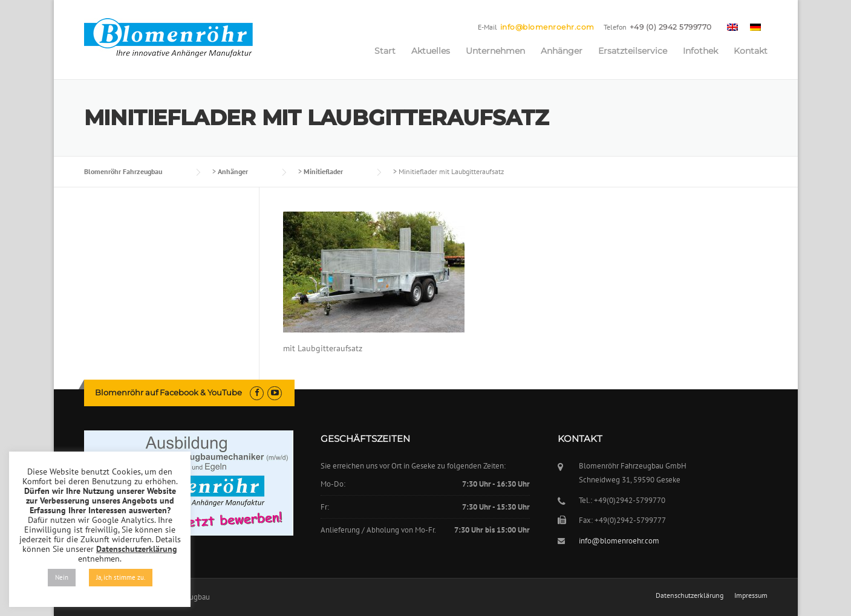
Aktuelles (431, 51)
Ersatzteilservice (633, 51)
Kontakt (751, 51)
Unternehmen (495, 51)
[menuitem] (732, 27)
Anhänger (562, 51)
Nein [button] (62, 577)
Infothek (700, 51)
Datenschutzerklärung (690, 595)
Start (385, 51)
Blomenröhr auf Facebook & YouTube (168, 392)
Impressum (751, 595)
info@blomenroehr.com (547, 27)
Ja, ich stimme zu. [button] (121, 577)
